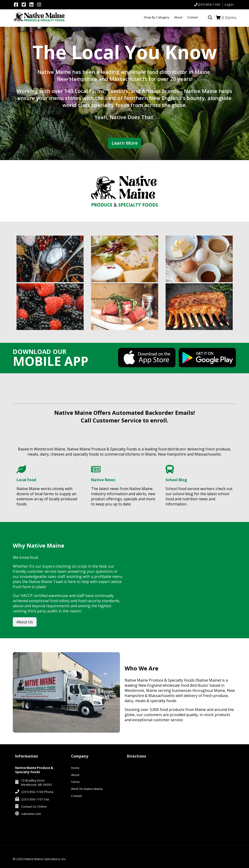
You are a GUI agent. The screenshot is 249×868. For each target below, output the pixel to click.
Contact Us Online (34, 806)
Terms (75, 782)
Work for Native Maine (87, 789)
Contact (77, 796)
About (75, 775)
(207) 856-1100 (209, 4)
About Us (25, 622)
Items (229, 17)
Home (75, 768)
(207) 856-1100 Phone (38, 792)
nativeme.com (31, 814)
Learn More (125, 143)
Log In (229, 4)
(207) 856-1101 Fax (35, 799)
